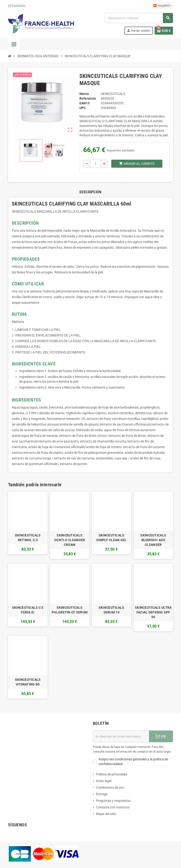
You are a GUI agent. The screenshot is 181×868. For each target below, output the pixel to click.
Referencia (88, 98)
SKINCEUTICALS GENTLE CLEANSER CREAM (70, 540)
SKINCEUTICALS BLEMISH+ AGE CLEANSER (153, 540)
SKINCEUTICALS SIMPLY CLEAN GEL (111, 538)
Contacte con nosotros (113, 807)
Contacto (17, 6)
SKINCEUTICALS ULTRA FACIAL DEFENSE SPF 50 (153, 612)
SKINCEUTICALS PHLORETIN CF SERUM (70, 610)
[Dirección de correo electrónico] (121, 736)
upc (83, 108)
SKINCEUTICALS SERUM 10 (111, 610)
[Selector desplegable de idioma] (162, 6)
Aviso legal (104, 781)
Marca (84, 94)
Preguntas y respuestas (113, 801)
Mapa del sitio (106, 814)
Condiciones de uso (110, 787)
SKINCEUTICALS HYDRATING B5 (28, 682)
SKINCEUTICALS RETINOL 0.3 (28, 538)
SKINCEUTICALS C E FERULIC (28, 610)
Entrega (102, 794)
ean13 (84, 103)
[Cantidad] (96, 164)
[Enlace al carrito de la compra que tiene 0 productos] (164, 31)
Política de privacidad (111, 774)
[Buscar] (139, 18)
